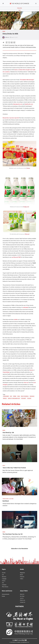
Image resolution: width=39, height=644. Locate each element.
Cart (20, 10)
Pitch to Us (23, 600)
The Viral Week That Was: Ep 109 (13, 534)
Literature (4, 585)
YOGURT (29, 398)
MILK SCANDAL (25, 396)
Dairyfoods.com (29, 104)
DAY (11, 396)
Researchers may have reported (11, 118)
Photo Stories (5, 587)
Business (4, 577)
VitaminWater (6, 372)
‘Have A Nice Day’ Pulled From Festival (14, 468)
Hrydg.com (26, 207)
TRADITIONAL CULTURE (8, 499)
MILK (19, 396)
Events (3, 596)
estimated (26, 307)
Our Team (22, 596)
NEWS (4, 31)
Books (21, 575)
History (4, 581)
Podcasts (22, 577)
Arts (3, 583)
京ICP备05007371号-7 (25, 642)
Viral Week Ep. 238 (8, 432)
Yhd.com (27, 234)
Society (4, 573)
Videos (22, 579)
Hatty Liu (7, 37)
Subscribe (19, 8)
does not (26, 383)
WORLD (5, 398)
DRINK (15, 396)
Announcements (6, 594)
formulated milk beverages (27, 80)
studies (16, 319)
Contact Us (23, 602)
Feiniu (28, 168)
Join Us (22, 598)
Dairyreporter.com (18, 104)
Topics (4, 569)
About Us (22, 594)
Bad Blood (6, 501)
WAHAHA (32, 396)
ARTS (4, 466)
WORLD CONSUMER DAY (14, 398)
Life (3, 575)
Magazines (22, 573)
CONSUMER (6, 396)
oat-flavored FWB (16, 257)
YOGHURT (23, 398)
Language (4, 579)
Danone (31, 370)
